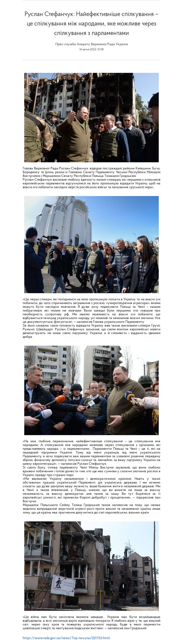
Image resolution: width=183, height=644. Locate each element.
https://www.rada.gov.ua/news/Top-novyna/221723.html (66, 638)
